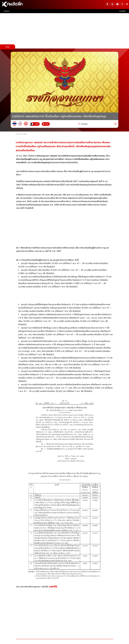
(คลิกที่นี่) (53, 587)
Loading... (85, 124)
